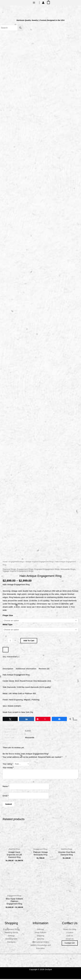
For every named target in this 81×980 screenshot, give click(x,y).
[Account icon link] (43, 3)
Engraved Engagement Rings (47, 570)
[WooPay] (6, 650)
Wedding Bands (11, 933)
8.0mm (28, 731)
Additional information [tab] (26, 669)
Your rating (8, 765)
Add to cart (29, 642)
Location (70, 933)
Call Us (70, 937)
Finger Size (8, 616)
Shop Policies (40, 933)
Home (5, 563)
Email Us (70, 940)
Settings (11, 937)
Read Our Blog (70, 930)
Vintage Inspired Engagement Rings (40, 563)
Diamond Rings (9, 570)
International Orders (40, 943)
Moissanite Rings (68, 570)
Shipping (40, 937)
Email (6, 797)
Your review (8, 769)
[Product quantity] (10, 641)
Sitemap (40, 930)
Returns (40, 940)
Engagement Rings (16, 563)
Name (6, 787)
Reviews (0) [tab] (44, 669)
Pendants (11, 943)
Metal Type (8, 625)
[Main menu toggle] (34, 3)
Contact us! (70, 944)
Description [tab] (8, 669)
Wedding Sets (11, 940)
